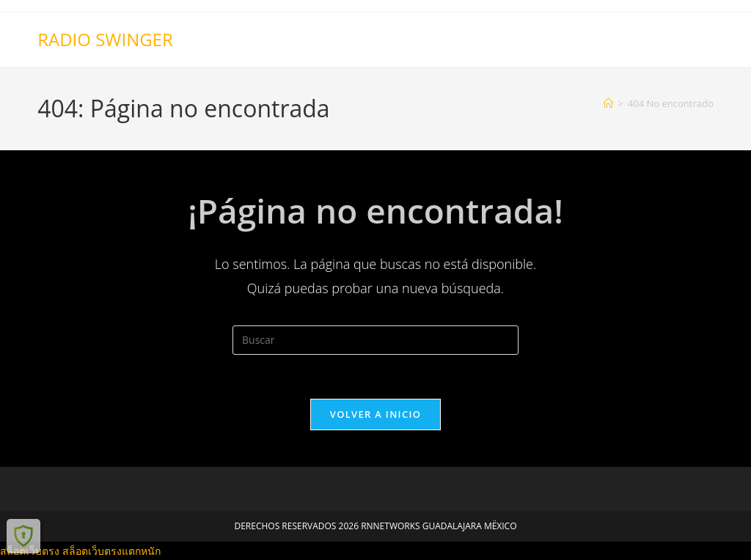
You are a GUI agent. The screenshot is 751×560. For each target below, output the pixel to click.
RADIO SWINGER (105, 39)
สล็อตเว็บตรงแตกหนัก (111, 551)
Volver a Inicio (375, 414)
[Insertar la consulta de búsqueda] (375, 340)
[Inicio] (608, 103)
